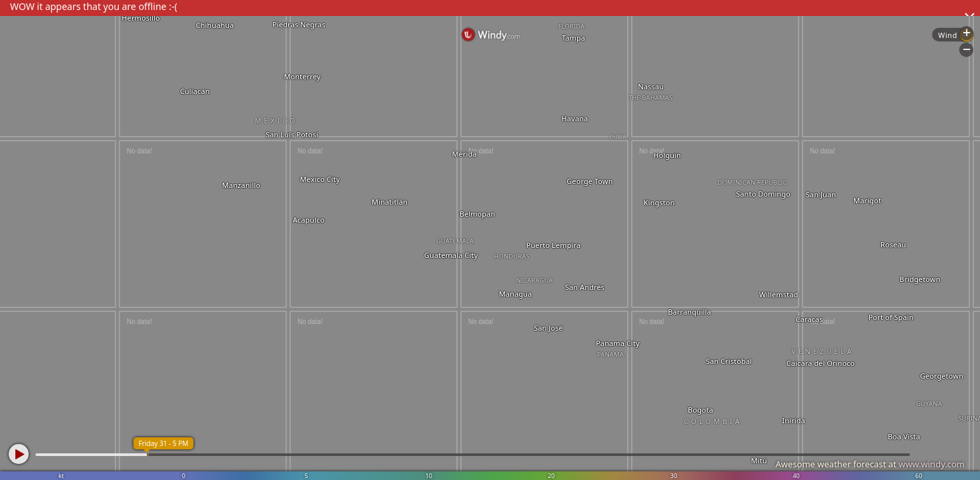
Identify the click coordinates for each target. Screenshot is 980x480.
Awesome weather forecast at (870, 464)
